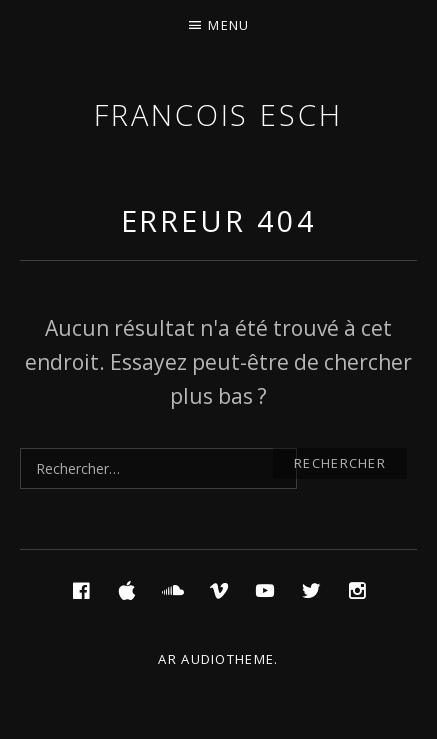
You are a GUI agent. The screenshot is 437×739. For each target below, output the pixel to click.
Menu (228, 25)
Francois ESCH (218, 114)
